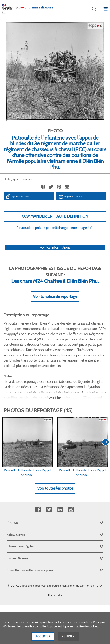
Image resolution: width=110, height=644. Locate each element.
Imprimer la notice (70, 196)
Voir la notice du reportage (55, 297)
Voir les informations (55, 247)
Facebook (38, 510)
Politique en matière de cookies (78, 635)
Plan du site (55, 595)
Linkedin (60, 510)
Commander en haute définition (55, 216)
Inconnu (27, 179)
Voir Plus (55, 398)
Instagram (71, 510)
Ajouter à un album (18, 196)
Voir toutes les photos (55, 488)
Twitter (49, 510)
